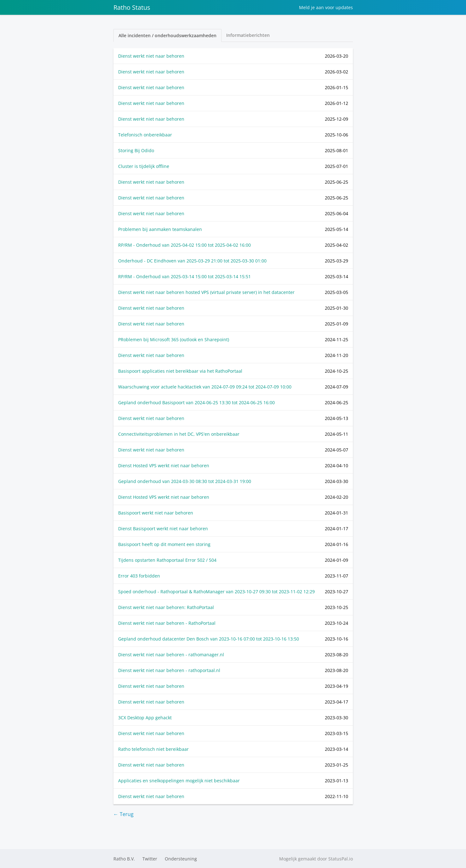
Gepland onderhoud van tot (185, 481)
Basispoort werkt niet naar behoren (156, 513)
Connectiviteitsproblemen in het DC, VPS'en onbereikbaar (179, 434)
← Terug (124, 814)
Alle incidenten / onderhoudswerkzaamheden (167, 35)
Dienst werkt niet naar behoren (151, 56)
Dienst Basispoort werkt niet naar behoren (163, 529)
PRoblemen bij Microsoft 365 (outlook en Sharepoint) (174, 339)
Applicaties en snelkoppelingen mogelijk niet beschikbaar (179, 781)
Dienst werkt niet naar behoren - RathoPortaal (167, 623)
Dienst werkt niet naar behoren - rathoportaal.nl (169, 670)
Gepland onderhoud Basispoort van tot (196, 402)
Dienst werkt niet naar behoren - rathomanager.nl (171, 655)
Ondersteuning (181, 859)
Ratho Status (132, 7)
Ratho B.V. (124, 859)
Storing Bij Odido (136, 150)
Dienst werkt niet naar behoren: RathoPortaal (166, 607)
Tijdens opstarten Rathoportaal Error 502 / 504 (167, 560)
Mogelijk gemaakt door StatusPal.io (316, 859)
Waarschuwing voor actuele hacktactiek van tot (205, 387)
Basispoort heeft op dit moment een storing (164, 544)
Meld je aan (326, 7)
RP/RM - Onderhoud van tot (184, 245)
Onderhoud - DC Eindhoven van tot (192, 261)
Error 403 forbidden (139, 576)
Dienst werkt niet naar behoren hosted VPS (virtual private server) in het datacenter (206, 292)
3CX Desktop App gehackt (145, 718)
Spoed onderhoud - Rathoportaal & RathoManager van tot (216, 592)
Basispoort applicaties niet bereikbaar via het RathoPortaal (180, 371)
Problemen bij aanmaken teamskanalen (160, 229)
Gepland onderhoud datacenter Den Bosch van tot (209, 639)
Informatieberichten (248, 35)
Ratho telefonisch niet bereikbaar (153, 749)
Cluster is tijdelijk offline (144, 166)
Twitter (150, 859)
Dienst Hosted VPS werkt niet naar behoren (164, 466)
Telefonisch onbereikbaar (145, 135)
